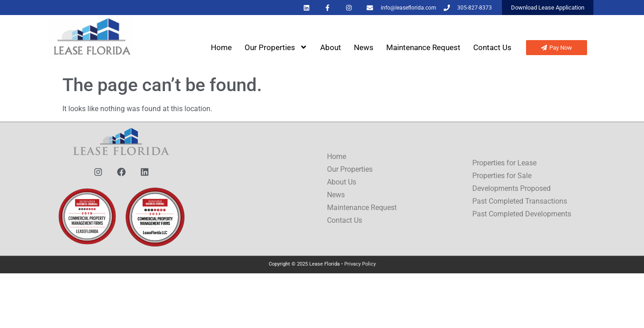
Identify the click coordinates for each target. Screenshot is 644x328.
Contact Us (492, 47)
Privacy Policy (360, 264)
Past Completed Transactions (520, 201)
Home (221, 47)
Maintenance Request (423, 47)
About (331, 47)
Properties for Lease (504, 163)
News (364, 47)
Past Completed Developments (522, 214)
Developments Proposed (511, 188)
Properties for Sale (502, 176)
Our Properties (276, 47)
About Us (342, 182)
